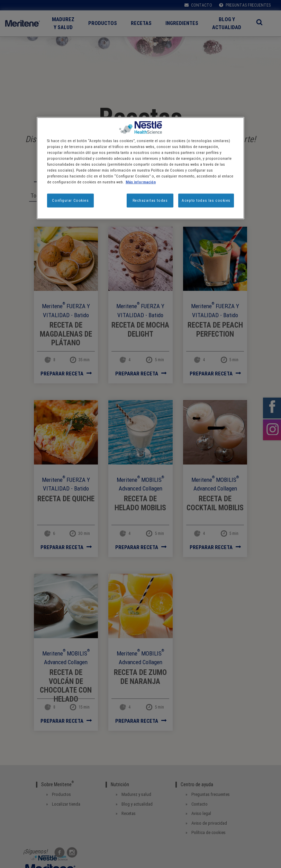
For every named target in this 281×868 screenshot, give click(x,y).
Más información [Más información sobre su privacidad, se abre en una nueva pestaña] (141, 182)
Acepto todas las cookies (206, 200)
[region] (140, 168)
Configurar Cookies (70, 200)
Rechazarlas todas (150, 200)
